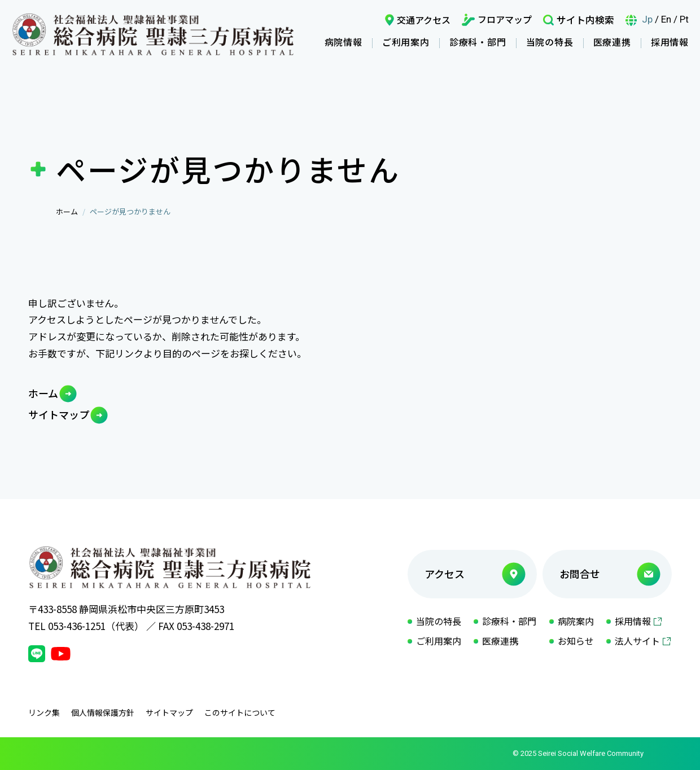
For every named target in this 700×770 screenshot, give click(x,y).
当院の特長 (550, 42)
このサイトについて (240, 712)
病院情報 (344, 42)
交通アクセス (424, 20)
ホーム (67, 211)
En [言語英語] (666, 19)
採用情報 (670, 42)
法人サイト (637, 641)
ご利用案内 (406, 42)
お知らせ (576, 641)
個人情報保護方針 (103, 712)
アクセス (445, 574)
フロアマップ (505, 19)
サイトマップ (59, 414)
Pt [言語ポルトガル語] (684, 19)
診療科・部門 (478, 42)
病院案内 (576, 621)
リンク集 (44, 712)
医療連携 (612, 42)
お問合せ (580, 574)
